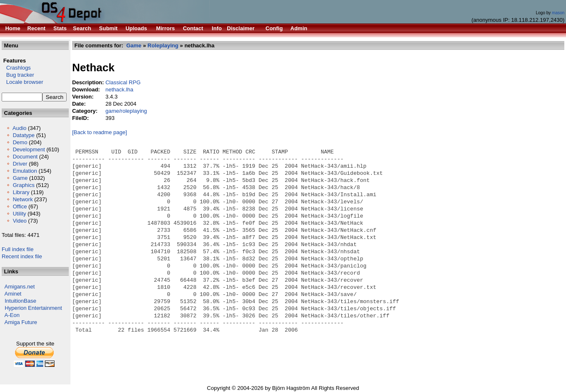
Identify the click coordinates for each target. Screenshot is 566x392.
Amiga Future (21, 322)
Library (21, 192)
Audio (19, 128)
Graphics (23, 185)
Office (20, 206)
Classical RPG (123, 82)
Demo (20, 142)
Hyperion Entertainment (33, 308)
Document (25, 157)
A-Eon (12, 315)
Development (29, 149)
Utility (19, 214)
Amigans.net (20, 287)
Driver (20, 164)
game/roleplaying (126, 111)
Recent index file (22, 256)
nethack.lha (119, 90)
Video (19, 221)
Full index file (18, 249)
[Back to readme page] (100, 132)
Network (23, 199)
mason (558, 13)
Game (20, 178)
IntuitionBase (20, 301)
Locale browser (22, 82)
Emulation (25, 171)
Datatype (23, 135)
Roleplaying (163, 45)
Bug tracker (18, 75)
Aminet (13, 294)
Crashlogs (16, 68)
